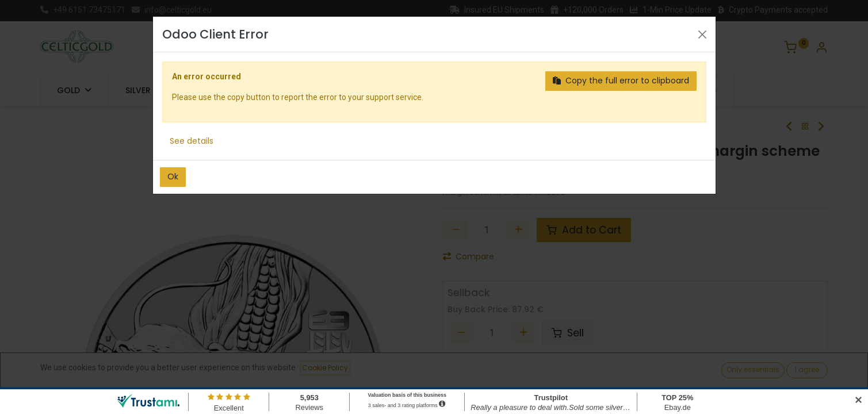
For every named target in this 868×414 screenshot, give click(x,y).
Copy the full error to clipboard (621, 80)
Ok (173, 177)
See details (192, 141)
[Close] (702, 34)
